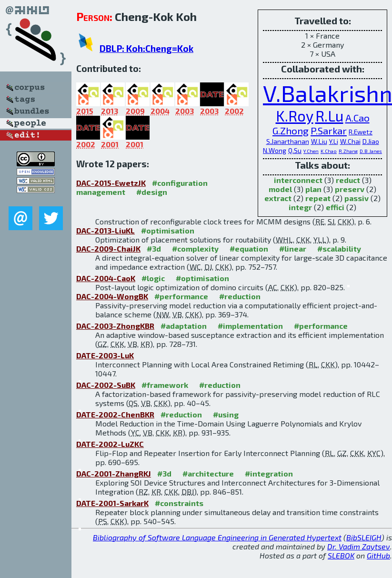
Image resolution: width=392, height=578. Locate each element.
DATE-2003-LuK (105, 355)
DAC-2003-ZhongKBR (115, 326)
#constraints (179, 503)
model (280, 189)
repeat (318, 198)
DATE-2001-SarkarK (112, 503)
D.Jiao (371, 141)
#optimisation (168, 230)
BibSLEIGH (364, 537)
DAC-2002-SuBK (106, 385)
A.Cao (357, 117)
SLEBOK (341, 555)
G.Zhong (291, 130)
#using (226, 414)
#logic (153, 278)
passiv (357, 198)
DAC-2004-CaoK (106, 278)
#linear (293, 248)
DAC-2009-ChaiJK (108, 248)
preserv (350, 189)
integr (300, 207)
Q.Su (295, 150)
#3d (154, 248)
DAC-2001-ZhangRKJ (114, 473)
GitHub (378, 555)
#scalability (339, 248)
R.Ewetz (361, 132)
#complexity (195, 248)
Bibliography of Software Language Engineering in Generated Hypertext (217, 537)
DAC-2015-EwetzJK (111, 183)
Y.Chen (311, 151)
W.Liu (319, 141)
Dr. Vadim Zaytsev (359, 546)
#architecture (208, 473)
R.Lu (329, 116)
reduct (348, 180)
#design (152, 192)
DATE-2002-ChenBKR (115, 414)
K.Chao (329, 151)
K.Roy (295, 116)
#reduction (240, 296)
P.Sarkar (329, 130)
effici (335, 207)
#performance (181, 296)
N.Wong (275, 150)
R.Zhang (348, 151)
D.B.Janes (371, 151)
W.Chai (350, 141)
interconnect (298, 180)
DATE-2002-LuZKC (110, 444)
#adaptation (184, 326)
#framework (165, 385)
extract (278, 198)
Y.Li (334, 141)
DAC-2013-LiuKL (106, 230)
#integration (269, 473)
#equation (249, 248)
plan (313, 189)
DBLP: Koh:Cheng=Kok (146, 48)
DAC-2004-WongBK (112, 296)
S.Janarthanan (288, 141)
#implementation (250, 326)
